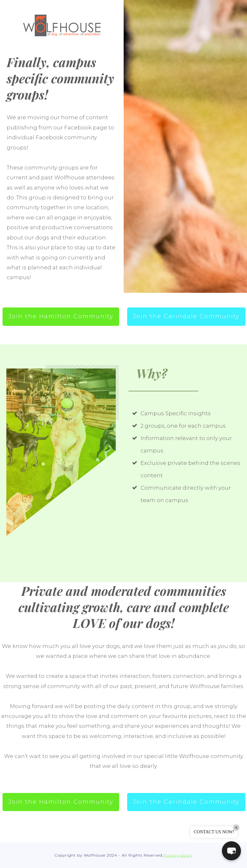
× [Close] (236, 828)
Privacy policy (178, 855)
